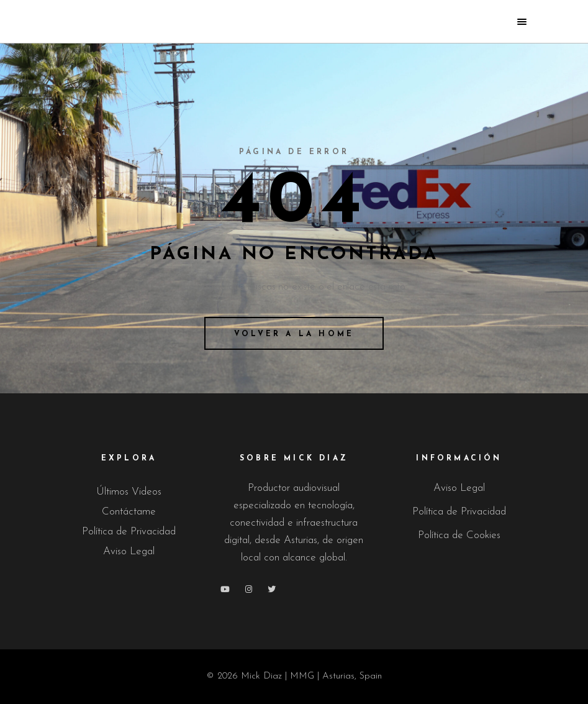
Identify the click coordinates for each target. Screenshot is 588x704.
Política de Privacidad (129, 532)
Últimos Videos (129, 492)
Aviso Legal (129, 551)
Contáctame (129, 512)
